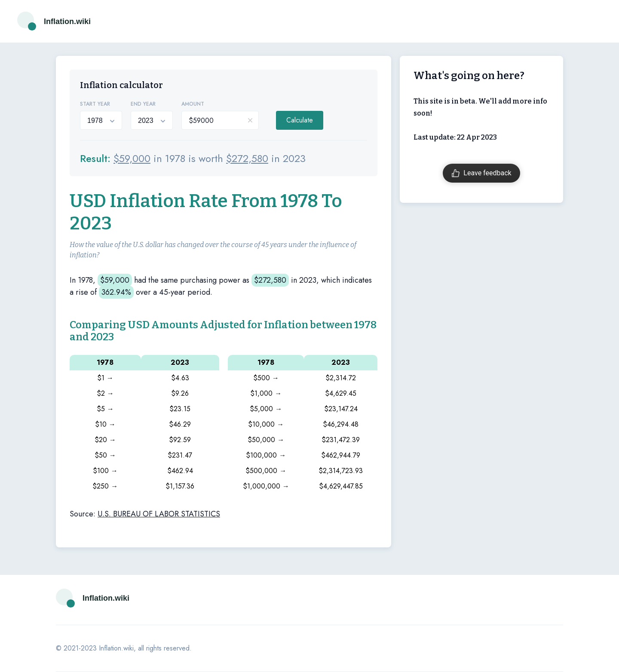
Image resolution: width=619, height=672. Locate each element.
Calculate (300, 120)
